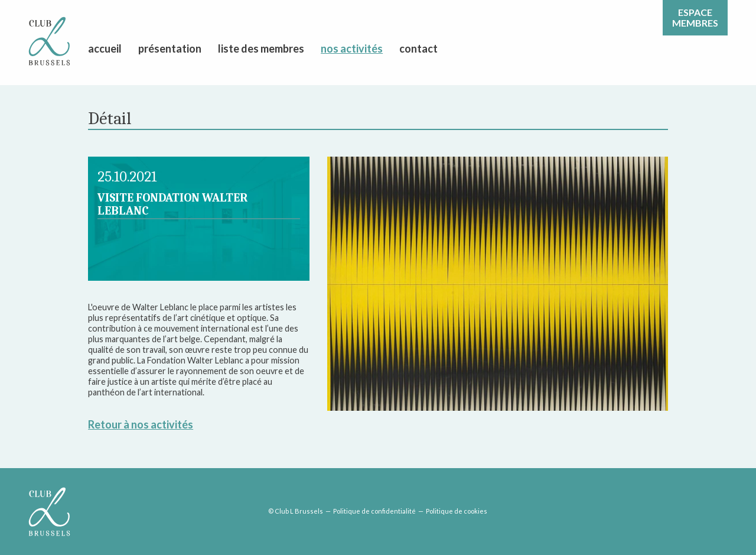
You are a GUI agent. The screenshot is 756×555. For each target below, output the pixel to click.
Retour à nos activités (141, 424)
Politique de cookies (457, 511)
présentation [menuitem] (170, 48)
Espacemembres (695, 17)
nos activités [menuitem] (352, 48)
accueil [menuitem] (105, 48)
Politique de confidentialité (374, 511)
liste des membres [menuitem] (261, 48)
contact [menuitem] (418, 48)
